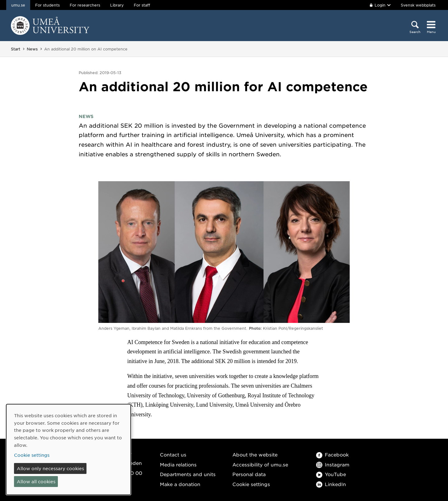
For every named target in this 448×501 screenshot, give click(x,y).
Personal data (249, 474)
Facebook (332, 454)
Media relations (178, 464)
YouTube (331, 474)
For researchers (85, 5)
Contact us (173, 454)
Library (117, 5)
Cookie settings (251, 484)
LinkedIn (331, 484)
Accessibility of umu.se (260, 464)
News (32, 49)
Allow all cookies (36, 481)
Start (16, 49)
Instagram (333, 464)
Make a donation (180, 484)
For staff (142, 5)
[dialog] (68, 449)
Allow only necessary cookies (50, 468)
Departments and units (188, 474)
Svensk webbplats (418, 5)
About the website (255, 454)
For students (47, 5)
